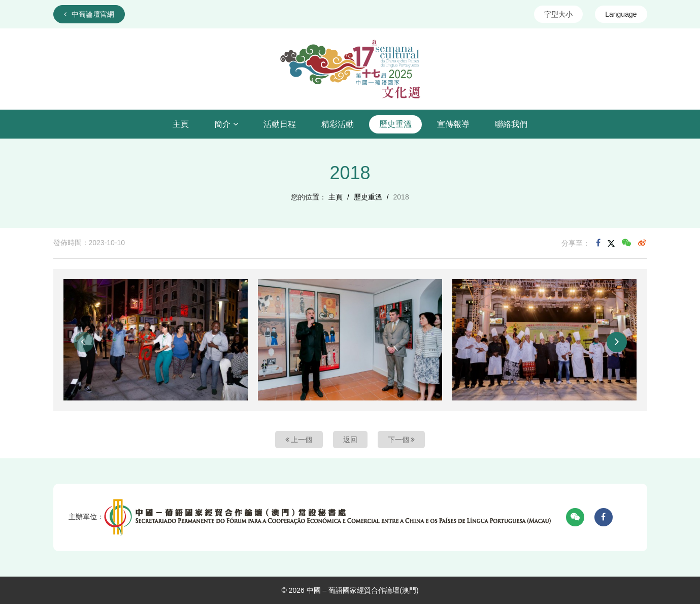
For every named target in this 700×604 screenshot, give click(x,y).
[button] (84, 342)
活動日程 (280, 124)
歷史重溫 (395, 124)
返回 (350, 440)
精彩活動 (338, 124)
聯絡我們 (511, 124)
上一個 (299, 440)
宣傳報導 (453, 124)
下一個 (402, 440)
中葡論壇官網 (89, 14)
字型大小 (558, 14)
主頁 (181, 124)
